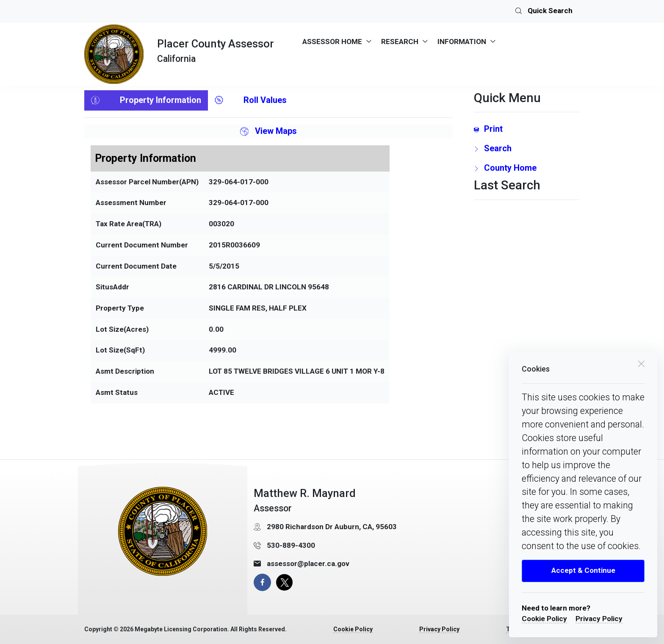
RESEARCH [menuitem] (400, 42)
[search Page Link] (527, 148)
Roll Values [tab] (251, 100)
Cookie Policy (544, 619)
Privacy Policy (599, 619)
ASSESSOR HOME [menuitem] (332, 42)
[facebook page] (262, 582)
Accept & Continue (583, 570)
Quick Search (544, 11)
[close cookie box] (641, 363)
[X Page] (284, 582)
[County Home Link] (527, 168)
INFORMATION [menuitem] (462, 42)
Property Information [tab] (146, 100)
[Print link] (527, 129)
